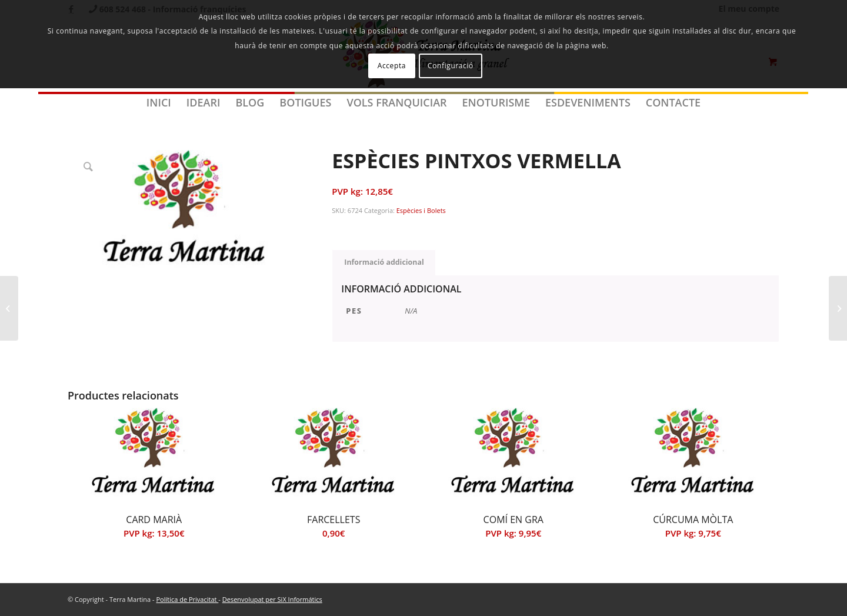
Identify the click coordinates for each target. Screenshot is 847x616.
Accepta (392, 66)
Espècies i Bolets (421, 210)
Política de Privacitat (187, 599)
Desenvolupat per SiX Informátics (272, 599)
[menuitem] (159, 102)
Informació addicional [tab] (384, 262)
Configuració (451, 66)
